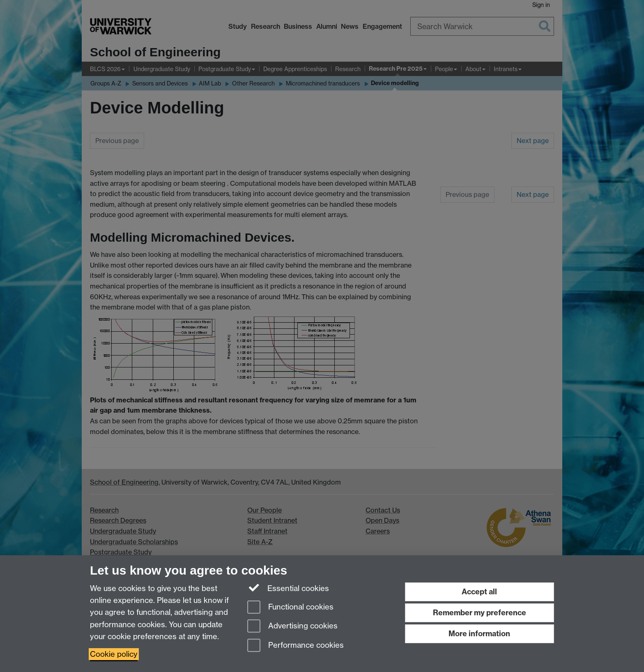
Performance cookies (296, 646)
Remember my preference (480, 613)
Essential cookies (288, 588)
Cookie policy (114, 654)
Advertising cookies (292, 627)
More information (479, 634)
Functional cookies (290, 608)
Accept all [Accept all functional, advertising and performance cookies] (479, 592)
